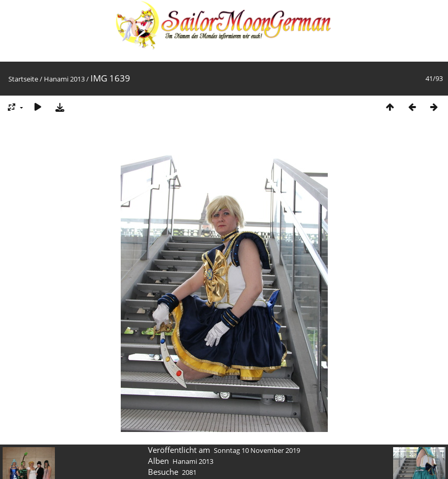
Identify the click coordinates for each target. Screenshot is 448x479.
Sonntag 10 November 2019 (257, 450)
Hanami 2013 (64, 79)
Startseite (23, 79)
